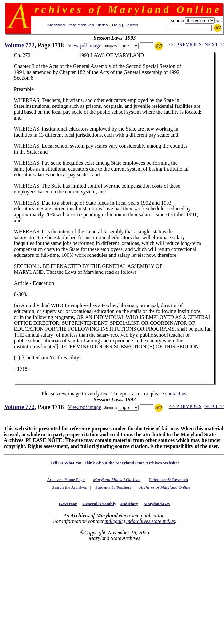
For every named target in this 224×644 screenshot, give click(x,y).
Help (116, 25)
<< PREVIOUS (185, 45)
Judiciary (129, 504)
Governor (68, 504)
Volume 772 (19, 45)
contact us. (176, 394)
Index (103, 25)
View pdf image (84, 46)
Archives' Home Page (66, 479)
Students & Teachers (113, 487)
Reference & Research (168, 479)
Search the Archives (69, 487)
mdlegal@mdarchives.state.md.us (140, 521)
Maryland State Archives (71, 25)
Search (131, 25)
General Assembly (99, 504)
